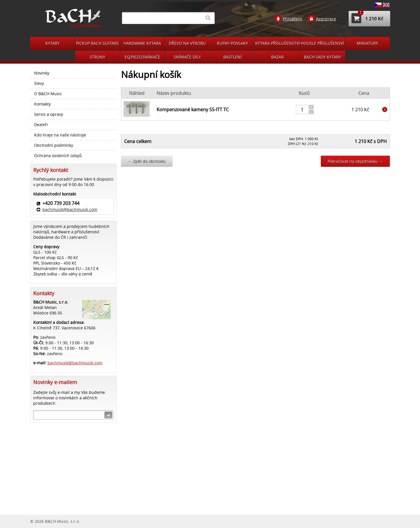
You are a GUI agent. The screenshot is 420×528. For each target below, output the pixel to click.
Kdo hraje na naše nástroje (60, 135)
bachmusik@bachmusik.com (70, 209)
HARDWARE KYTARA (142, 43)
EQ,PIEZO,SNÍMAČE (142, 57)
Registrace (326, 19)
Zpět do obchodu (147, 161)
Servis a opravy (49, 114)
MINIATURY (367, 43)
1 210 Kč (367, 18)
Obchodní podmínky (54, 145)
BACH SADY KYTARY (323, 57)
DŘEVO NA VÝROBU (187, 43)
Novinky (42, 73)
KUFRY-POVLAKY (233, 43)
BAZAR (278, 57)
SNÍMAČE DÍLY (187, 57)
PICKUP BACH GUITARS (97, 43)
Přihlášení (292, 19)
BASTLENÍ (233, 57)
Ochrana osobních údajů (58, 156)
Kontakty (42, 104)
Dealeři (41, 125)
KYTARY (52, 43)
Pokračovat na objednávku (355, 161)
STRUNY (97, 57)
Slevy (39, 83)
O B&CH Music (48, 94)
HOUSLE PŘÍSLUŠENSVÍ (322, 43)
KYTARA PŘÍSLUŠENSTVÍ (278, 43)
